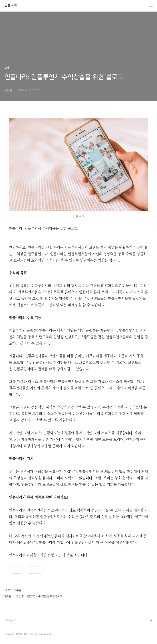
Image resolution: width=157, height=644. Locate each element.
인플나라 (11, 5)
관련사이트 (11, 620)
